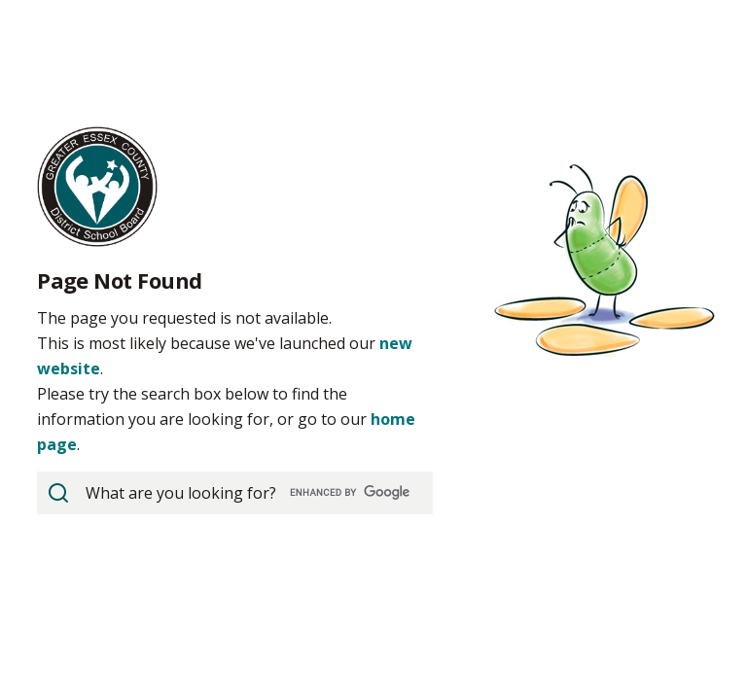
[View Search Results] (58, 493)
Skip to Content (0, 0)
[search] (233, 493)
